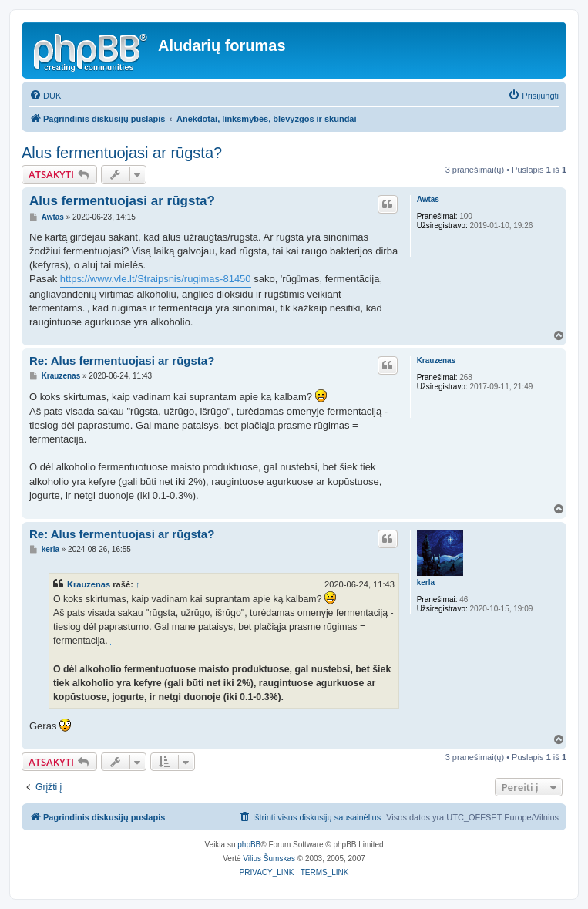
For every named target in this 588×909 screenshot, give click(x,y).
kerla (426, 582)
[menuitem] (45, 96)
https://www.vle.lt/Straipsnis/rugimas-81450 (156, 279)
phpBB (249, 845)
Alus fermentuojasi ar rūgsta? (122, 153)
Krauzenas (437, 360)
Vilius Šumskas (269, 858)
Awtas (428, 199)
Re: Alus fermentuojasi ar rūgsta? (122, 360)
